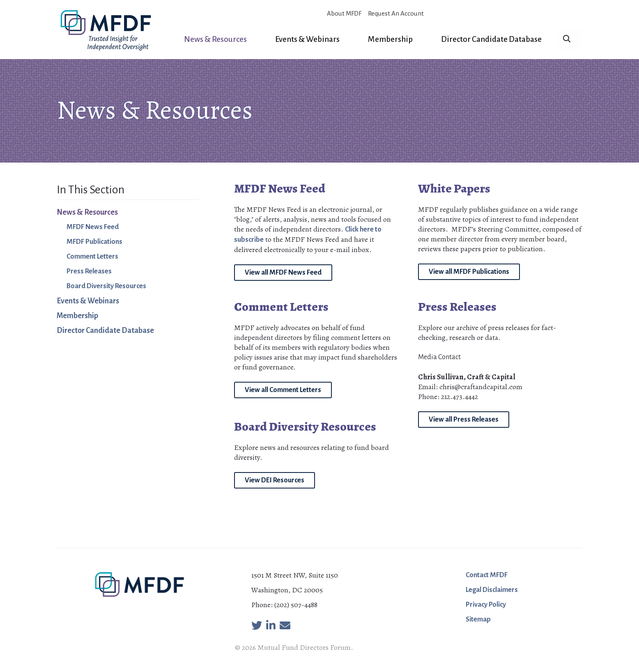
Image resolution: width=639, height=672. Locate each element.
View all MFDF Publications (469, 272)
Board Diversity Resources (106, 286)
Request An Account (396, 13)
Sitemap (478, 619)
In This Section (91, 190)
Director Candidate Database (491, 39)
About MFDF (344, 13)
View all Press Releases (464, 420)
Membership (390, 39)
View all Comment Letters (283, 390)
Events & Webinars (307, 39)
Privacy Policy (486, 605)
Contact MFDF (487, 575)
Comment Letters (92, 257)
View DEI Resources (275, 480)
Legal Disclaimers (492, 590)
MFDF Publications (94, 242)
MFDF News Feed (93, 227)
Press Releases (89, 271)
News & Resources (215, 39)
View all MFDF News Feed (283, 273)
